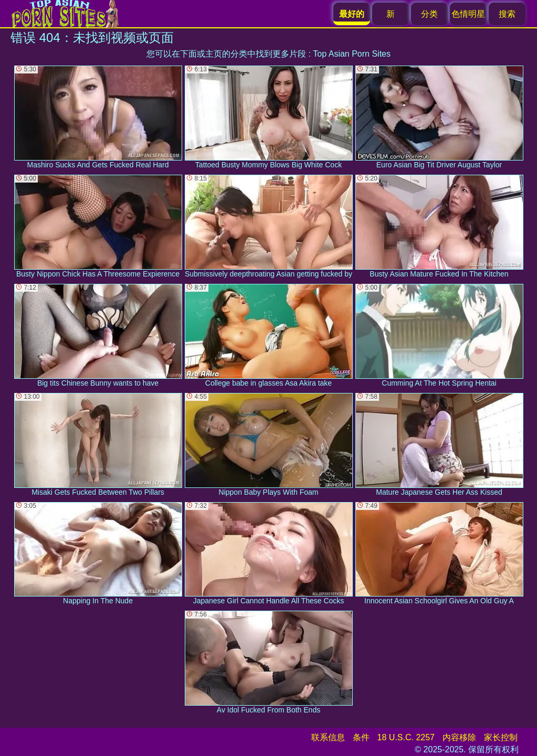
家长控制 (501, 737)
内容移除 (459, 737)
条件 (361, 737)
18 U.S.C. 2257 (406, 737)
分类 (429, 14)
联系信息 (328, 737)
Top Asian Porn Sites (352, 54)
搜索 (507, 14)
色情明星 (468, 14)
